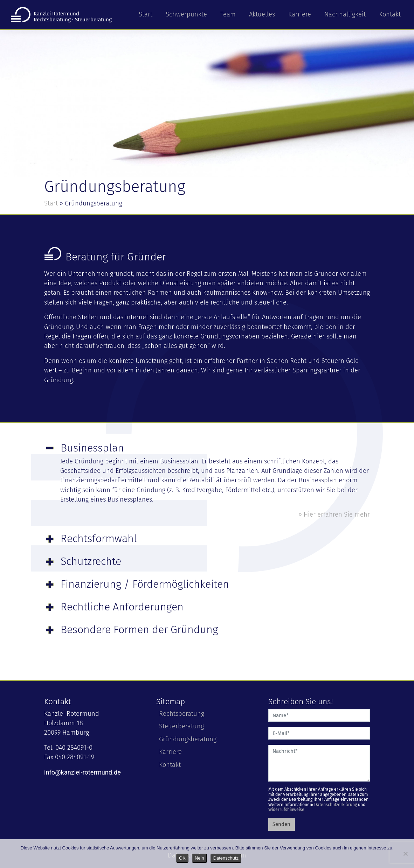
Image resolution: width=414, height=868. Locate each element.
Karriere (300, 14)
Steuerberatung (181, 726)
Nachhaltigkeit (345, 14)
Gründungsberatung (188, 739)
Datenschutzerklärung (336, 805)
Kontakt (390, 14)
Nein (199, 858)
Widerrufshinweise (286, 810)
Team (228, 14)
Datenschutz (226, 858)
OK (182, 858)
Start (146, 14)
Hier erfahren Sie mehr (337, 514)
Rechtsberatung (182, 714)
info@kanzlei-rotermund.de (82, 772)
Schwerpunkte (186, 14)
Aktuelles (262, 14)
